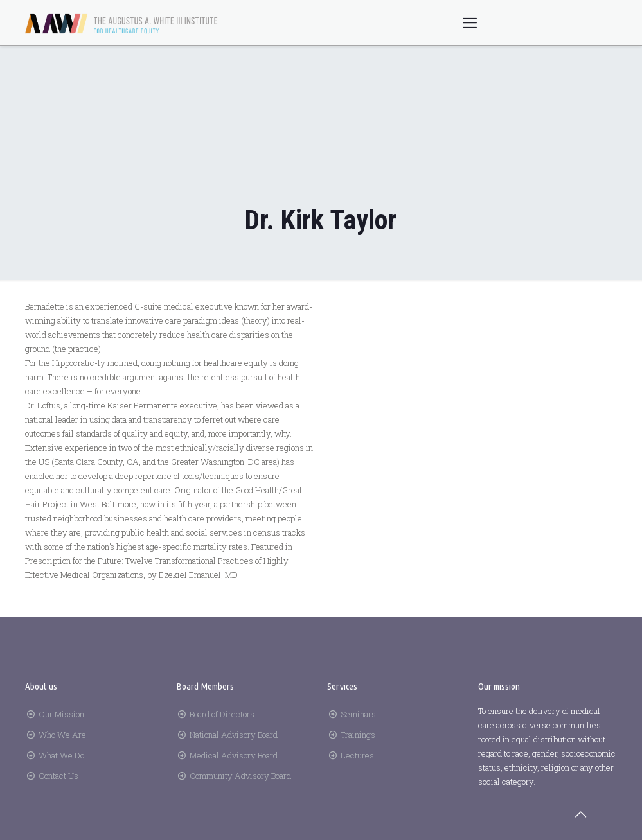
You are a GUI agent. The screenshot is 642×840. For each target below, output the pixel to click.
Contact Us (58, 776)
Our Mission (61, 714)
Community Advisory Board (240, 776)
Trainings (358, 735)
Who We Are (62, 735)
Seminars (358, 714)
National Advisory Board (234, 735)
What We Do (61, 755)
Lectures (357, 755)
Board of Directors (222, 714)
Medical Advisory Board (234, 755)
